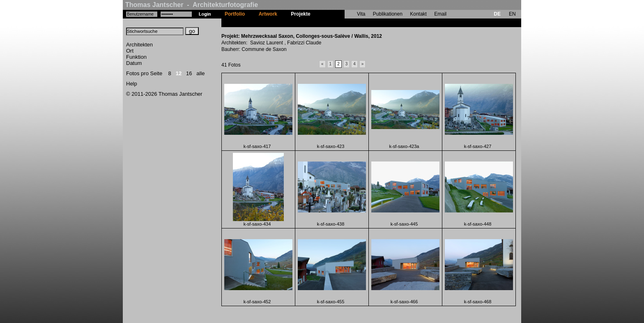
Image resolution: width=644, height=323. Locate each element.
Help (132, 84)
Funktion (136, 57)
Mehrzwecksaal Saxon (343, 23)
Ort (130, 51)
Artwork (268, 14)
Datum (134, 63)
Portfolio (235, 14)
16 (189, 73)
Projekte (300, 14)
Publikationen (388, 14)
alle (200, 73)
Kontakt (418, 14)
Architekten (139, 45)
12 (179, 73)
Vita (361, 14)
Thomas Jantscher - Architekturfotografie (192, 5)
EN (512, 14)
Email (440, 14)
